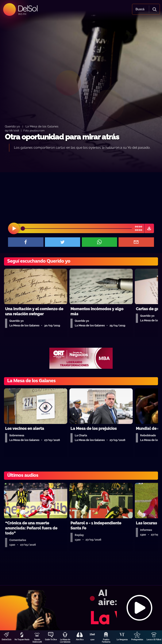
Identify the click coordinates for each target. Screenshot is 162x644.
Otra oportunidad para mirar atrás (62, 137)
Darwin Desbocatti (37, 641)
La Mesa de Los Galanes (65, 641)
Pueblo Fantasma (106, 641)
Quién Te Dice (51, 640)
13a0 (92, 640)
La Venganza (122, 640)
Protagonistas (137, 640)
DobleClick (7, 640)
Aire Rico (80, 640)
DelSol (28, 8)
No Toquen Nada (22, 640)
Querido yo (12, 126)
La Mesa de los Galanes (42, 126)
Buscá (140, 9)
